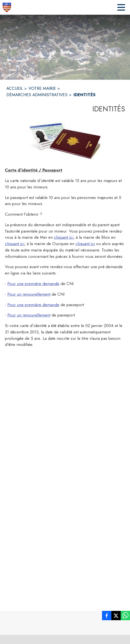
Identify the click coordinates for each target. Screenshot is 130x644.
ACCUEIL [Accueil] (15, 88)
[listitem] (107, 617)
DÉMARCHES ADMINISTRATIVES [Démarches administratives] (37, 95)
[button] (65, 141)
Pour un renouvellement (29, 294)
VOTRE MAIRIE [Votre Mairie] (42, 88)
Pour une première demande (33, 284)
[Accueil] (7, 7)
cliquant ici (64, 237)
